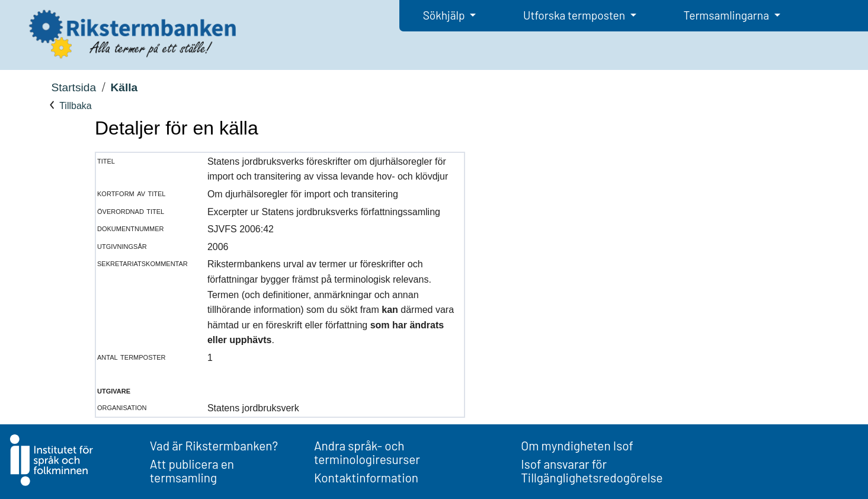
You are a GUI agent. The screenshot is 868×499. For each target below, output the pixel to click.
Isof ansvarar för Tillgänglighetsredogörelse (592, 471)
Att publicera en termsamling (192, 471)
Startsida (73, 87)
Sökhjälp (445, 15)
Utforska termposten (575, 15)
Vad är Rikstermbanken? (214, 445)
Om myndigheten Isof (577, 445)
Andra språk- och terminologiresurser (367, 452)
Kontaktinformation (366, 477)
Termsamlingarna (728, 15)
